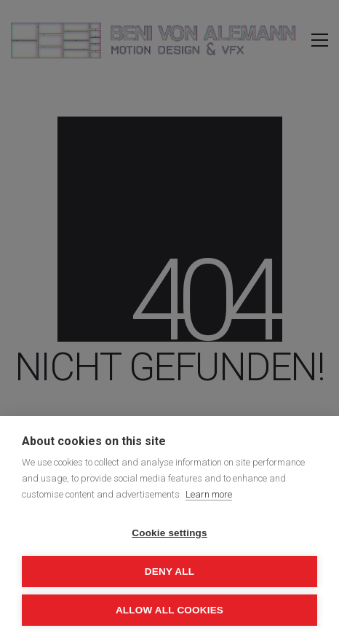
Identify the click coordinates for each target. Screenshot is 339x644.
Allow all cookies (169, 610)
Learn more (209, 494)
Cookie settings (169, 533)
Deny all (169, 572)
